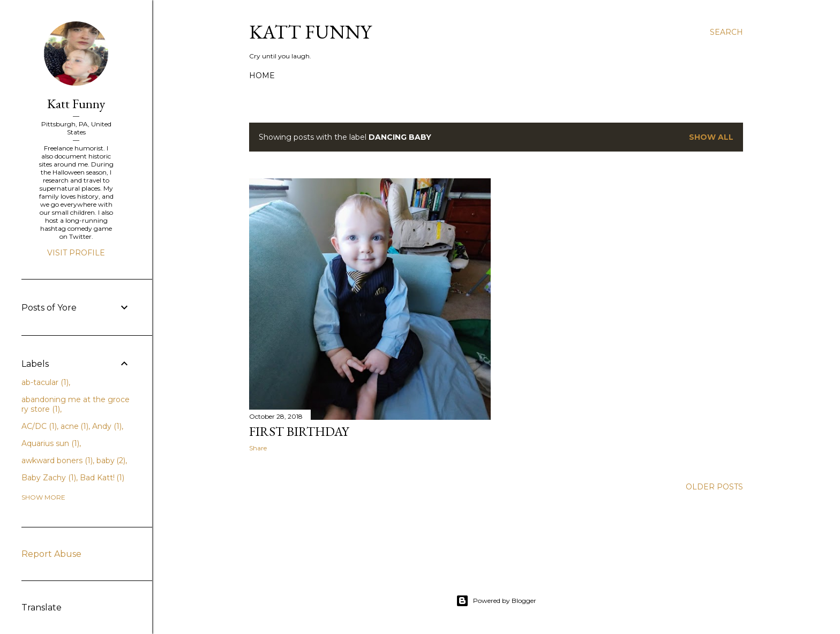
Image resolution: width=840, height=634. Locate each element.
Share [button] (258, 448)
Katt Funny (310, 32)
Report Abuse (51, 554)
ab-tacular (45, 382)
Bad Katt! (102, 478)
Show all (711, 137)
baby (111, 461)
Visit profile (76, 253)
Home (262, 76)
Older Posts (714, 487)
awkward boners (57, 461)
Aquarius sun (50, 443)
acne (75, 426)
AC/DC (39, 426)
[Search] (726, 32)
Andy (107, 426)
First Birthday (299, 431)
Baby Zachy (49, 478)
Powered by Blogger (496, 601)
